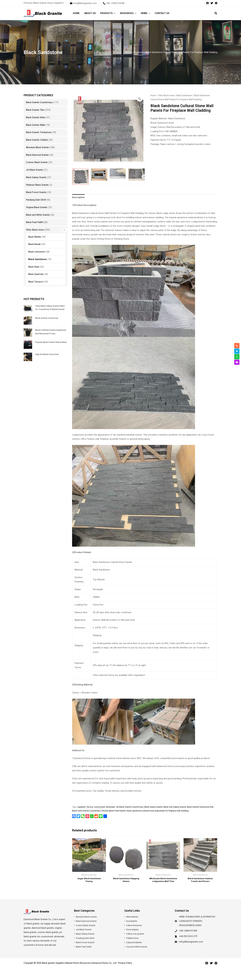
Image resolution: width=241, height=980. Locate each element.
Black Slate (34, 267)
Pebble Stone (133, 942)
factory (90, 807)
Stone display (133, 933)
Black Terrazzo (36, 282)
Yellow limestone (135, 929)
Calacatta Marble (135, 946)
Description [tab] (78, 197)
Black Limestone (37, 252)
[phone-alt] (114, 3)
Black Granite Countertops (39, 102)
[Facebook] (207, 3)
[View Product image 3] (118, 174)
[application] (114, 13)
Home (153, 95)
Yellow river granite (136, 937)
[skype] (237, 351)
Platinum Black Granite (37, 185)
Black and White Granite (38, 215)
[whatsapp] (237, 357)
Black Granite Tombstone (39, 132)
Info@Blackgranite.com (191, 945)
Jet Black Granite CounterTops (130, 807)
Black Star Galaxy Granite (175, 807)
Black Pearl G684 (34, 222)
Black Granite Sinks (36, 117)
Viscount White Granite (138, 950)
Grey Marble (132, 925)
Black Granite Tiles (35, 110)
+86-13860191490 (188, 934)
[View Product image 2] (99, 175)
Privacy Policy (125, 967)
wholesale (110, 807)
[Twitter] (212, 3)
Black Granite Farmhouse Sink (200, 807)
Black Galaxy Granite (36, 177)
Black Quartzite (36, 274)
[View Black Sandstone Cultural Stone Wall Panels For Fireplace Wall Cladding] (80, 177)
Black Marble (35, 237)
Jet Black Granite (35, 170)
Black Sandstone (38, 259)
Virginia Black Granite (37, 207)
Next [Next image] (144, 177)
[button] (216, 14)
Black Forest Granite (36, 192)
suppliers (82, 807)
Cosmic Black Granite (37, 162)
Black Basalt (34, 244)
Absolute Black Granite (37, 147)
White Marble (133, 920)
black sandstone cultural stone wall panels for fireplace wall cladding (158, 811)
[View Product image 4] (136, 175)
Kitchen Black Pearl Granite (114, 811)
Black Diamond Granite (37, 155)
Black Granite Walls (36, 125)
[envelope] (83, 3)
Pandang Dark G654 (36, 200)
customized (99, 807)
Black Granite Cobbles (37, 140)
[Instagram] (216, 3)
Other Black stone (35, 230)
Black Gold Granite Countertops (86, 811)
